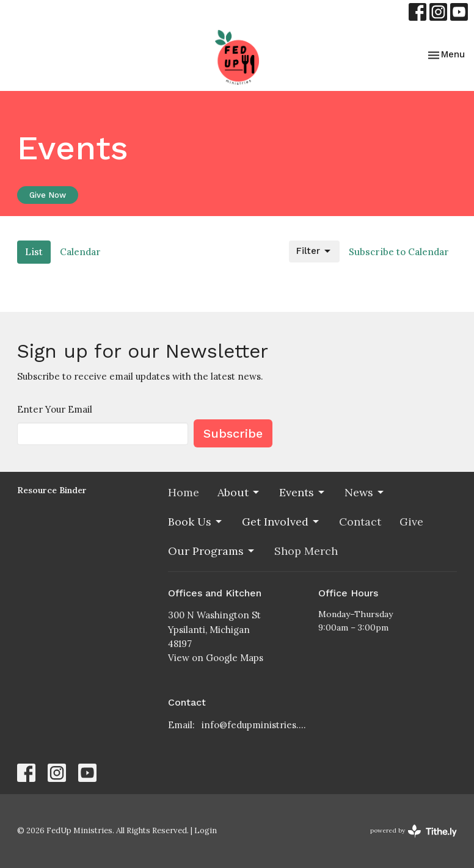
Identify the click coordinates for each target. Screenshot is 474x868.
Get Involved (281, 522)
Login (206, 830)
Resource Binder (52, 490)
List (34, 252)
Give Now (48, 195)
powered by (414, 831)
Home (184, 492)
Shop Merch (306, 551)
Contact (360, 522)
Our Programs (212, 551)
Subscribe (233, 433)
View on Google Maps (216, 658)
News (365, 492)
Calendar (80, 252)
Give (411, 522)
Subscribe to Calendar (399, 252)
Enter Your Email (55, 409)
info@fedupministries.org (254, 725)
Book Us (196, 522)
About (239, 492)
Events (303, 492)
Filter (314, 251)
